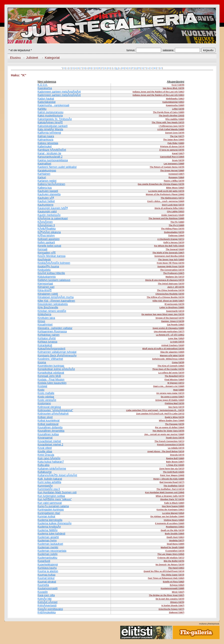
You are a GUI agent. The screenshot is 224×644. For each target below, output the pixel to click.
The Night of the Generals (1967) (168, 253)
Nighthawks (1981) (175, 99)
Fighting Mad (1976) (174, 403)
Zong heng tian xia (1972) (172, 469)
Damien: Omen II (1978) (173, 321)
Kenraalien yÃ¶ (47, 253)
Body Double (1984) (175, 534)
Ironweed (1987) (176, 174)
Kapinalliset (44, 164)
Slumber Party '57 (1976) (172, 499)
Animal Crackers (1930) (173, 345)
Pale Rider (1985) (176, 143)
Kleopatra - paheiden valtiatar (55, 328)
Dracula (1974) (177, 455)
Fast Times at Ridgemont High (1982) (166, 578)
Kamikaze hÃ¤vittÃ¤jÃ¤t (52, 150)
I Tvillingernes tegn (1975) (171, 126)
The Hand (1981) (176, 568)
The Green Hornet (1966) (172, 171)
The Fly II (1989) (176, 225)
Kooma (42, 362)
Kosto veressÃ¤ (47, 400)
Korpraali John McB (49, 376)
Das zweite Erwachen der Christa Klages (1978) (161, 184)
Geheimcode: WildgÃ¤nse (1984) (168, 359)
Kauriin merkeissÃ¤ (49, 215)
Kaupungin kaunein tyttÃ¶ (53, 208)
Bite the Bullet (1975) (174, 561)
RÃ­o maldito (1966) (175, 119)
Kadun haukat (46, 99)
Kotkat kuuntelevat (49, 421)
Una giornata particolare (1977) (169, 331)
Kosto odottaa (46, 397)
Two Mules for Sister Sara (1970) (168, 431)
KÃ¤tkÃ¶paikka (47, 229)
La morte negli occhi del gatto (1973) (166, 191)
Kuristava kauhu (47, 568)
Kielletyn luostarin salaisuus (54, 280)
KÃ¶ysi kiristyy (46, 236)
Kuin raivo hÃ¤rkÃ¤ (49, 458)
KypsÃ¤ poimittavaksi (50, 609)
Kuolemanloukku (47, 558)
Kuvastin (43, 592)
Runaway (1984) (176, 177)
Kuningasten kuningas (51, 510)
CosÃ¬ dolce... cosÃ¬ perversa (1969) (166, 201)
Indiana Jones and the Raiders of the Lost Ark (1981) (158, 92)
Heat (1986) (179, 390)
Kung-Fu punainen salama (53, 506)
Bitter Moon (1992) (175, 188)
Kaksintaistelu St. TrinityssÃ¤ (55, 119)
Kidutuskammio (47, 277)
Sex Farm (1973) (176, 407)
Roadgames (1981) (175, 527)
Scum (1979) (178, 160)
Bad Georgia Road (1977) (172, 482)
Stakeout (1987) (177, 612)
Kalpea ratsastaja (48, 143)
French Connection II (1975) (171, 445)
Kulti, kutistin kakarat (50, 479)
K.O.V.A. (43, 85)
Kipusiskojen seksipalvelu (53, 304)
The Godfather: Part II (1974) (170, 489)
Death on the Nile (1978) (172, 530)
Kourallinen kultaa (48, 434)
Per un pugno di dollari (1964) (170, 427)
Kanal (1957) (178, 153)
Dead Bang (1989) (176, 544)
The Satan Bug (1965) (174, 140)
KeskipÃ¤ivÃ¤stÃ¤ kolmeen (54, 263)
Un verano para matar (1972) (170, 393)
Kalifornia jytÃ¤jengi (49, 133)
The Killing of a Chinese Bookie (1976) (165, 297)
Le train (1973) (177, 342)
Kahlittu (42, 109)
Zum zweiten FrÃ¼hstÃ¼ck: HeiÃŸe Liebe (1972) (160, 414)
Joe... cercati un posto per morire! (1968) (164, 434)
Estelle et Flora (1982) (174, 582)
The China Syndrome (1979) (171, 290)
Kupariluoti (44, 561)
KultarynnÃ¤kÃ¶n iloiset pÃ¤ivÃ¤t (57, 475)
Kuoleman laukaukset (50, 544)
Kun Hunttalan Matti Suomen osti (57, 492)
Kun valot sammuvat (50, 503)
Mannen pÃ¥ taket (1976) (172, 356)
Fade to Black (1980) (174, 503)
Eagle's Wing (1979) (175, 417)
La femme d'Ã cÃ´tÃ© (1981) (170, 335)
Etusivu (15, 58)
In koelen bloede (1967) (173, 605)
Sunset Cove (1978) (175, 133)
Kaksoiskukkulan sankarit (53, 126)
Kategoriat (52, 58)
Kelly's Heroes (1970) (174, 242)
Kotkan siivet (45, 417)
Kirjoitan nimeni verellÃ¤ (52, 311)
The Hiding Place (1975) (173, 229)
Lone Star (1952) (176, 338)
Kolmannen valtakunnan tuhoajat (57, 352)
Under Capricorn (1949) (173, 215)
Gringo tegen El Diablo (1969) (170, 400)
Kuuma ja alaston (48, 571)
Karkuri (42, 177)
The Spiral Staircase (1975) (171, 284)
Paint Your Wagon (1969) (172, 475)
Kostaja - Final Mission (51, 380)
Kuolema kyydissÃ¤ (49, 527)
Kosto (41, 390)
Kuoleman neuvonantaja (52, 551)
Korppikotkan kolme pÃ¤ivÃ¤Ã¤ (56, 369)
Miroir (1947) (178, 592)
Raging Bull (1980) (175, 458)
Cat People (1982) (176, 325)
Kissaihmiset (45, 325)
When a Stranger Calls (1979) (170, 496)
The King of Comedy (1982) (171, 366)
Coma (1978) (178, 362)
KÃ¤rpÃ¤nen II (46, 225)
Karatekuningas (47, 171)
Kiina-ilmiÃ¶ (45, 290)
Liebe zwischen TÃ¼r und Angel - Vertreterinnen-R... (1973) (155, 410)
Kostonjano (44, 403)
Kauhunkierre (45, 205)
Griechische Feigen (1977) (171, 609)
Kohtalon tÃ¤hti (47, 338)
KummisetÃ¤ (45, 486)
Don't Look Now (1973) (173, 205)
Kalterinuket (45, 146)
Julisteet (32, 58)
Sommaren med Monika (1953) (169, 256)
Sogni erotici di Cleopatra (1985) (168, 328)
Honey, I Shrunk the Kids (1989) (169, 479)
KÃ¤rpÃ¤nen (45, 222)
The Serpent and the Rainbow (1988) (166, 218)
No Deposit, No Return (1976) (170, 565)
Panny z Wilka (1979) (174, 181)
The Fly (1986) (177, 222)
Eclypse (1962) (177, 585)
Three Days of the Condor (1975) (168, 369)
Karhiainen (44, 174)
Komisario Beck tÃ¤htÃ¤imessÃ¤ (57, 356)
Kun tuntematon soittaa (51, 496)
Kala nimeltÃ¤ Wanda (50, 129)
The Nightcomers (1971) (172, 198)
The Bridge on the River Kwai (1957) (167, 595)
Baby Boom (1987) (175, 462)
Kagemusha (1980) (175, 105)
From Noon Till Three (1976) (171, 263)
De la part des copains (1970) (170, 599)
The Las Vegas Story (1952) (171, 554)
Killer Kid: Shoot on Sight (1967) (168, 301)
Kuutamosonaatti (48, 588)
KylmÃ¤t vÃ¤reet (47, 602)
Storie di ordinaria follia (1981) (169, 208)
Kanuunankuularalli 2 (50, 157)
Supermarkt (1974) (175, 311)
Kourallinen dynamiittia (51, 431)
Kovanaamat (45, 438)
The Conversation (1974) (172, 270)
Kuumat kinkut (46, 578)
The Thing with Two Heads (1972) (168, 122)
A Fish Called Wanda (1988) (171, 129)
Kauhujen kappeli (48, 191)
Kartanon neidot (47, 181)
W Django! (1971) (176, 383)
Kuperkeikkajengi (48, 565)
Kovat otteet (45, 448)
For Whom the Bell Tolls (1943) (169, 246)
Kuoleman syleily (48, 554)
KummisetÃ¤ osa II (49, 489)
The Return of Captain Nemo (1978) (167, 167)
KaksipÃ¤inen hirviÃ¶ (50, 122)
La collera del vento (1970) (171, 373)
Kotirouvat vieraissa (49, 407)
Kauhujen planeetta (49, 194)
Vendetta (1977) (177, 540)
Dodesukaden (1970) (174, 232)
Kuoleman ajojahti (48, 537)
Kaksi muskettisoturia (50, 116)
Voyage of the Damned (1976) (170, 318)
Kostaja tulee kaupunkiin (52, 383)
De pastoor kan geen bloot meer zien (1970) (163, 314)
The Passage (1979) (175, 424)
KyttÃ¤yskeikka (47, 612)
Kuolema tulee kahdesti (51, 534)
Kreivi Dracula (46, 455)
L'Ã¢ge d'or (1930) (175, 465)
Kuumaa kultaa (46, 575)
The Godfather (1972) (174, 486)
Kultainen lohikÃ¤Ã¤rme (52, 469)
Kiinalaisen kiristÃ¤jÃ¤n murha (56, 297)
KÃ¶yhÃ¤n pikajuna (49, 232)
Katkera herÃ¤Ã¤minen (51, 184)
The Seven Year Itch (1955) (171, 260)
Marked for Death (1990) (172, 547)
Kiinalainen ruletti (48, 294)
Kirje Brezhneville (48, 307)
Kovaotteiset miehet (49, 441)
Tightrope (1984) (176, 236)
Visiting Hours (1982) (174, 520)
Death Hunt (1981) (175, 537)
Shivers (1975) (177, 602)
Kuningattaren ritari (49, 513)
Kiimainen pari (46, 287)
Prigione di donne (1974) (172, 146)
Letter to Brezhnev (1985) (172, 307)
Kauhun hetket (46, 201)
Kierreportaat (45, 284)
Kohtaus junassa (47, 342)
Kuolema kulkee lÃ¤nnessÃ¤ (55, 523)
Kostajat (42, 386)
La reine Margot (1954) (173, 513)
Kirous (41, 321)
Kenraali (42, 249)
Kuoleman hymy (47, 540)
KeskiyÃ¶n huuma (48, 266)
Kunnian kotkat (46, 516)
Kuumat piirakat (47, 582)
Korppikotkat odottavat (51, 373)
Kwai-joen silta (46, 595)
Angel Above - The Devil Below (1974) (166, 451)
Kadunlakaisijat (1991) (173, 102)
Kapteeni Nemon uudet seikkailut (57, 167)
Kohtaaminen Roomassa (52, 331)
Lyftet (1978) (178, 109)
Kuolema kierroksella (50, 520)
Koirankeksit (45, 345)
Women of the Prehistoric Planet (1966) (165, 194)
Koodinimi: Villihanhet (50, 359)
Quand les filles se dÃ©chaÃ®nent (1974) (164, 571)
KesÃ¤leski (44, 260)
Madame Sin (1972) (175, 277)
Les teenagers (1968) (174, 164)
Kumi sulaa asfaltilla (49, 482)
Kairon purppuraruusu (50, 112)
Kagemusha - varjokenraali (53, 105)
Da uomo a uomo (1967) (173, 397)
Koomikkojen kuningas (51, 366)
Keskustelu (44, 270)
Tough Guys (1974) (175, 438)
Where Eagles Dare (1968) (172, 421)
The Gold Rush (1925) (174, 472)
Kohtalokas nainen (49, 335)
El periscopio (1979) (174, 304)
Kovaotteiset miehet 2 (50, 445)
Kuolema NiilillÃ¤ (48, 530)
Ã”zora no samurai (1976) (172, 150)
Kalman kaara (46, 136)
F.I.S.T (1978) (178, 85)
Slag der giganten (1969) (172, 352)
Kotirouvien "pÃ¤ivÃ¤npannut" (55, 410)
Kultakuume (45, 472)
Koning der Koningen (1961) (170, 510)
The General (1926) (175, 249)
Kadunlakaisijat (47, 102)
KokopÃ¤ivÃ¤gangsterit (51, 349)
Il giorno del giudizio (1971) (171, 558)
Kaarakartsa (45, 88)
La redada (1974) (176, 448)
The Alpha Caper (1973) (173, 575)
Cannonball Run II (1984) (172, 157)
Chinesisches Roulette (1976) (170, 294)
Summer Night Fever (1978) (171, 266)
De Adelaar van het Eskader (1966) (167, 516)
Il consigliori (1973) (175, 551)
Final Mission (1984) (174, 380)
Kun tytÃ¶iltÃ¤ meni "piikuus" (55, 499)
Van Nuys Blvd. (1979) (173, 88)
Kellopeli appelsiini (49, 239)
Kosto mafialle (46, 393)
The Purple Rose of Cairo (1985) (169, 112)
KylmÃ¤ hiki (45, 599)
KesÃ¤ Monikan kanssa (51, 256)
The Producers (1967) (174, 273)
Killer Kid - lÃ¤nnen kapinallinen (56, 301)
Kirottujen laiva (46, 318)
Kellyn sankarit (46, 242)
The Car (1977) (177, 136)
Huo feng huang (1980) (173, 506)
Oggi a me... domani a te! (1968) (169, 386)
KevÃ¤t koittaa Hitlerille (51, 273)
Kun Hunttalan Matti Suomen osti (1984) (165, 492)
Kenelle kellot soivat (49, 246)
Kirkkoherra (44, 314)
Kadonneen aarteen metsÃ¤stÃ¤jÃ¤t (59, 92)
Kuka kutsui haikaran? (51, 462)
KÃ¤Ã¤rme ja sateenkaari (53, 218)
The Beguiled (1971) (174, 376)
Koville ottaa (45, 451)
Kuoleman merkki (48, 547)
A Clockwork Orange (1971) (171, 239)
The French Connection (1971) (169, 441)
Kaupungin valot (47, 211)
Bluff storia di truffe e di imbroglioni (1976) (163, 349)
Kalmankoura (45, 140)
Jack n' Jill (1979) (176, 287)
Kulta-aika (43, 465)
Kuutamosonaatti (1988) (172, 588)
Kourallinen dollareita (50, 427)
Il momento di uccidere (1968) (170, 523)
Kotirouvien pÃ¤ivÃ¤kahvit (53, 414)
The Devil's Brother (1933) (171, 116)
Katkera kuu (45, 188)
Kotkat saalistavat (48, 424)
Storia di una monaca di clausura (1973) (165, 280)
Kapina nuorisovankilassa (53, 160)
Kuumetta (43, 585)
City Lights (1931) (176, 211)
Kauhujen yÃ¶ (46, 198)
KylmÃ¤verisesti (47, 605)
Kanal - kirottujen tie (49, 153)
